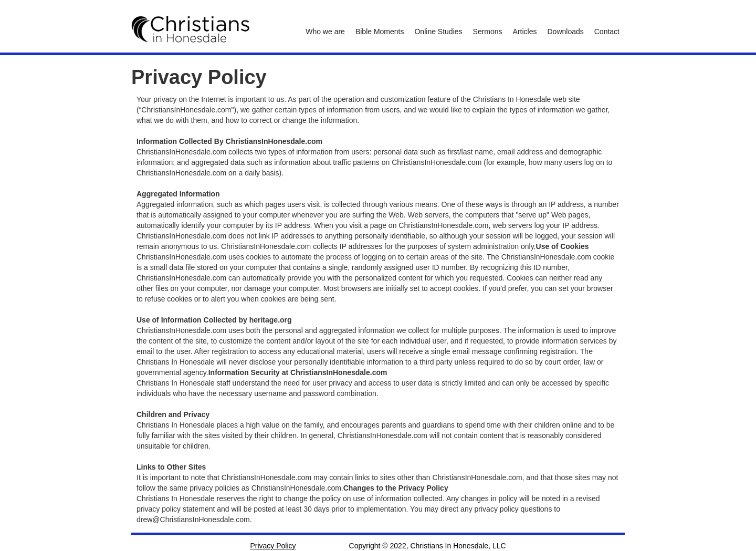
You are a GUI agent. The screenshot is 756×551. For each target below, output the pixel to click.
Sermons (488, 32)
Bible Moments (380, 32)
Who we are (325, 32)
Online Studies (438, 32)
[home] (190, 29)
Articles (525, 32)
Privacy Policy (273, 546)
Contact (607, 32)
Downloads (565, 32)
